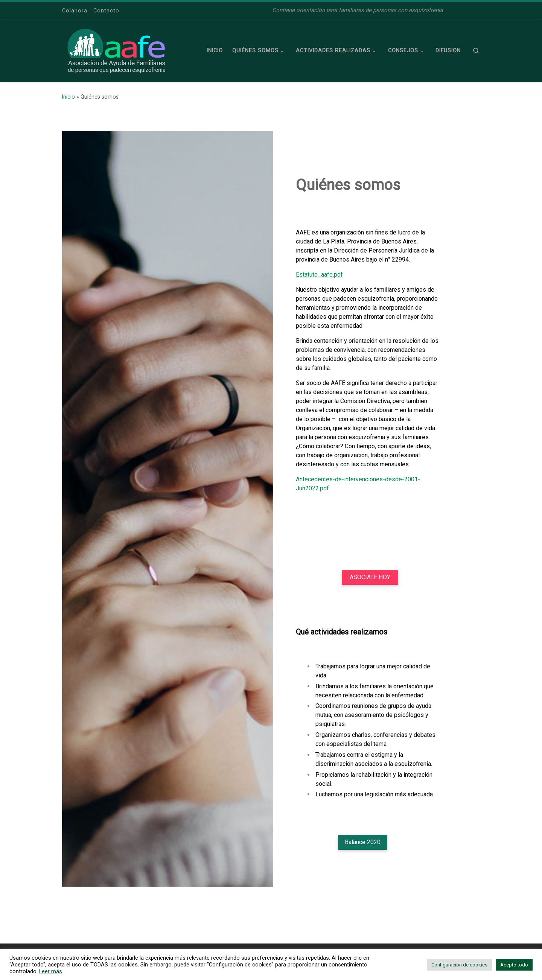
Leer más (51, 971)
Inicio (69, 97)
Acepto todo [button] (514, 965)
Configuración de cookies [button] (459, 965)
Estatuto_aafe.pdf (319, 275)
